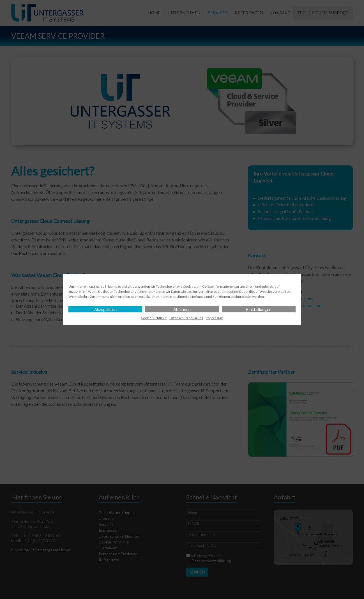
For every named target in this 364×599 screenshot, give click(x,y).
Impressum (215, 318)
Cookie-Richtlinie (154, 318)
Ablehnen (182, 309)
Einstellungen (259, 309)
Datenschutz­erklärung (186, 318)
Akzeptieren (105, 309)
